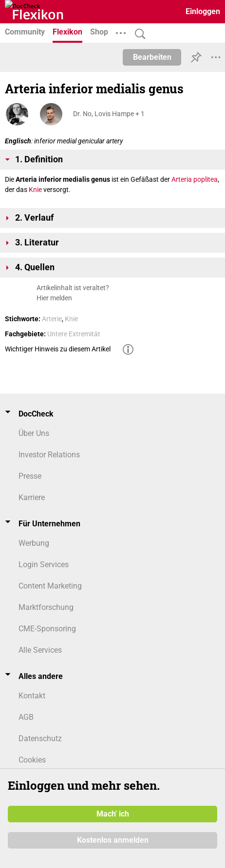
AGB (26, 717)
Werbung (34, 543)
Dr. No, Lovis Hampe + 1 (109, 114)
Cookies (32, 760)
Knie (35, 190)
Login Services (44, 564)
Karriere (32, 497)
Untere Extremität (74, 334)
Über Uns (34, 433)
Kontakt (32, 696)
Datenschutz (40, 738)
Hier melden (54, 298)
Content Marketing (50, 586)
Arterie (52, 319)
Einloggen (203, 11)
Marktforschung (46, 607)
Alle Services (40, 650)
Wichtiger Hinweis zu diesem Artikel (58, 349)
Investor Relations (49, 455)
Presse (30, 476)
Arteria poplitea (195, 179)
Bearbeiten (152, 57)
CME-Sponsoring (47, 629)
